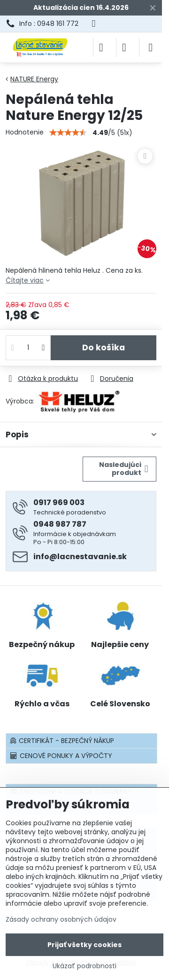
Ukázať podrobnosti (84, 966)
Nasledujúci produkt (124, 469)
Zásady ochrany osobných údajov (61, 919)
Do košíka (104, 348)
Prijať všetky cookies (84, 945)
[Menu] (151, 47)
